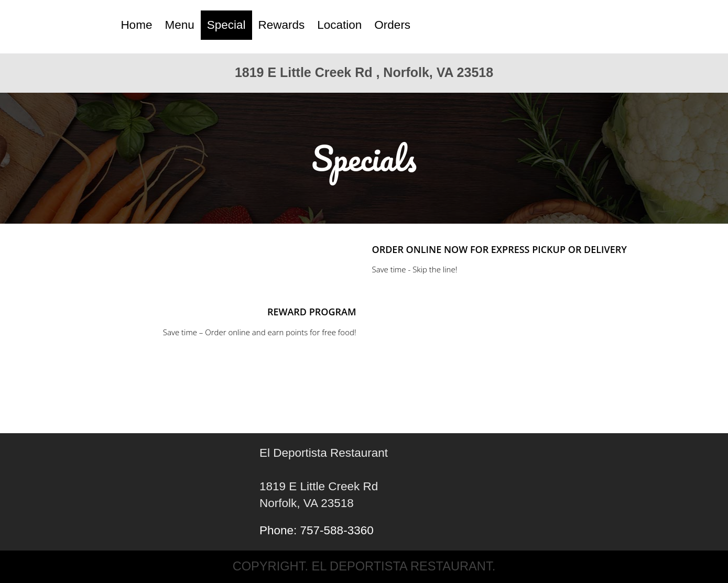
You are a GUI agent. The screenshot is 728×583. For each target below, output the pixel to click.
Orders (392, 25)
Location (339, 25)
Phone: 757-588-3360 (317, 530)
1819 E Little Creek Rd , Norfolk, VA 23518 (364, 72)
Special (226, 25)
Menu (179, 25)
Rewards (282, 25)
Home (136, 25)
